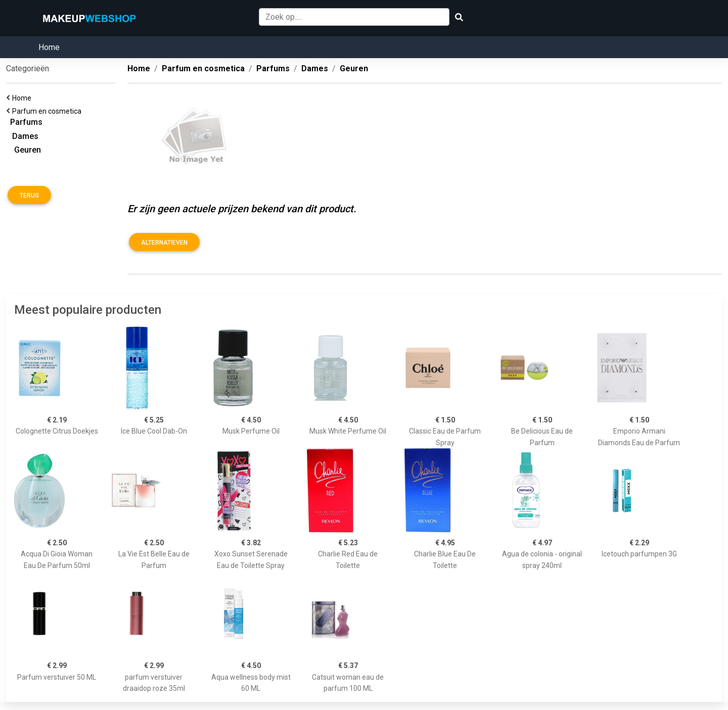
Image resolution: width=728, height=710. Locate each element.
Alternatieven (164, 243)
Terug (29, 196)
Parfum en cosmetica (48, 111)
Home (49, 47)
